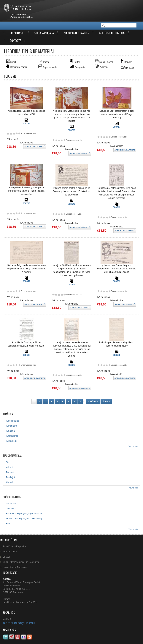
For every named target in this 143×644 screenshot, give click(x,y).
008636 (117, 355)
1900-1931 (11, 509)
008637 (72, 365)
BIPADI (6, 557)
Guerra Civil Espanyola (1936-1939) (24, 519)
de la (14, 546)
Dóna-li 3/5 (14, 134)
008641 (26, 281)
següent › (93, 401)
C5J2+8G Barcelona (13, 592)
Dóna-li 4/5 (16, 134)
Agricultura (11, 426)
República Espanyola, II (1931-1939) (24, 514)
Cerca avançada (44, 33)
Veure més (133, 446)
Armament (11, 441)
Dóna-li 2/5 (11, 134)
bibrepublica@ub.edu (19, 623)
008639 (117, 281)
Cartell (9, 482)
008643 (72, 204)
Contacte (15, 41)
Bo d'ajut (10, 477)
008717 (117, 127)
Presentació (17, 33)
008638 (26, 355)
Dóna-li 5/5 (19, 134)
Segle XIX (11, 504)
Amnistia (10, 431)
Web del (10, 552)
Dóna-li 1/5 (8, 134)
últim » (106, 401)
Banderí (10, 472)
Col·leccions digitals (112, 33)
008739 (26, 124)
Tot (8, 462)
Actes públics (13, 421)
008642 (117, 207)
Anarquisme (12, 436)
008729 (72, 130)
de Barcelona (15, 567)
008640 (72, 285)
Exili (8, 524)
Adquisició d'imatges (76, 33)
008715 (26, 203)
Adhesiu (10, 467)
